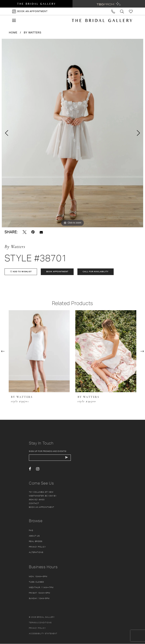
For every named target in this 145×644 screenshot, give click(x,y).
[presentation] (39, 351)
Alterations (36, 552)
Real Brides (36, 541)
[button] (14, 20)
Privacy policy (37, 628)
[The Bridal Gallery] (102, 20)
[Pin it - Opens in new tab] (33, 232)
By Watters (33, 32)
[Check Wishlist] (131, 11)
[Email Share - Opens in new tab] (41, 232)
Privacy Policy (37, 547)
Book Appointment (58, 272)
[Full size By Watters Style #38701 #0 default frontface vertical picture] (72, 133)
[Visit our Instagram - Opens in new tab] (38, 469)
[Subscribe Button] (67, 458)
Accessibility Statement (43, 634)
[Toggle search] (122, 11)
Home (13, 32)
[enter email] (50, 458)
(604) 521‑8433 (37, 500)
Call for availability (96, 272)
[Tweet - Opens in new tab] (25, 232)
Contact (34, 503)
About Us (34, 536)
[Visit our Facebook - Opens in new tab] (30, 469)
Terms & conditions (40, 623)
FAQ (31, 530)
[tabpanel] (72, 133)
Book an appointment (42, 507)
